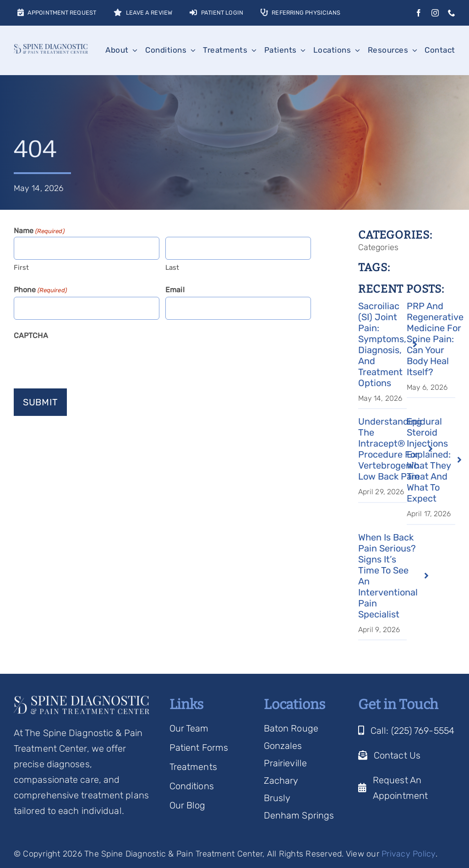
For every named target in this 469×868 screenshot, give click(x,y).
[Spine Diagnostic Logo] (51, 49)
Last (172, 267)
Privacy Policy (409, 854)
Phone (40, 290)
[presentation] (83, 360)
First (22, 267)
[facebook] (419, 13)
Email (175, 290)
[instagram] (435, 13)
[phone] (452, 13)
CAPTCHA (31, 336)
